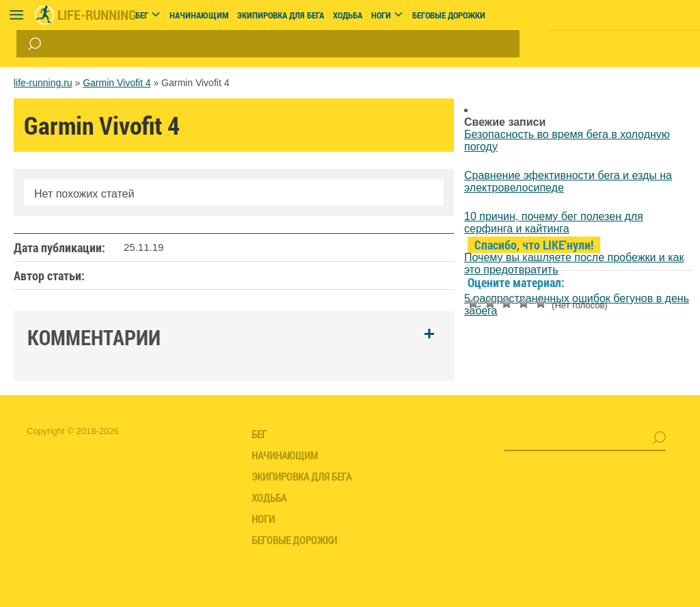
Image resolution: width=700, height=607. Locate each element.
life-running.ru (43, 83)
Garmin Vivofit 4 (117, 83)
